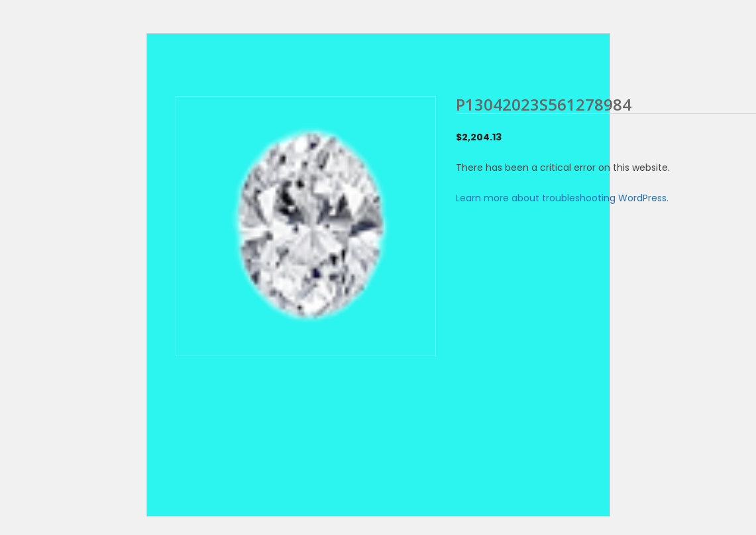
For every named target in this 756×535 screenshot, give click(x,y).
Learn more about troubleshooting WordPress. (562, 198)
